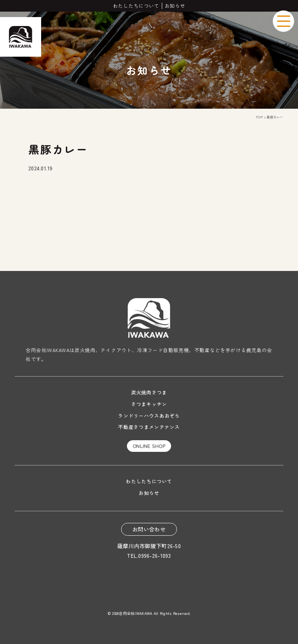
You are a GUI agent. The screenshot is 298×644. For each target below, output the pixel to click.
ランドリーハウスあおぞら (149, 416)
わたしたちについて (136, 6)
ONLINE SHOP (149, 446)
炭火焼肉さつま (149, 392)
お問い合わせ (149, 529)
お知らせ (175, 6)
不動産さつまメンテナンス (149, 427)
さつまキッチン (149, 404)
